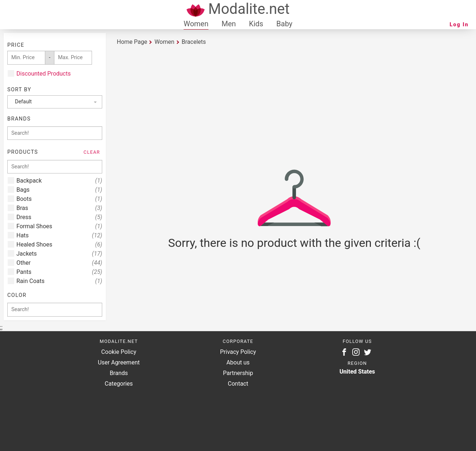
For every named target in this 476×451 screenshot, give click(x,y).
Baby (284, 24)
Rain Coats (59, 281)
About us (238, 362)
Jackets (59, 254)
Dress (59, 217)
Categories (119, 384)
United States (357, 372)
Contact (238, 384)
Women (196, 24)
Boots (59, 199)
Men (229, 24)
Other (59, 263)
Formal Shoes (59, 226)
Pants (59, 272)
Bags (59, 190)
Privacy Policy (238, 352)
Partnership (238, 373)
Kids (256, 24)
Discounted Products (44, 74)
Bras (59, 208)
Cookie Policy (119, 352)
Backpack (59, 181)
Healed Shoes (59, 244)
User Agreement (119, 362)
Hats (59, 235)
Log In (459, 25)
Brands (119, 373)
